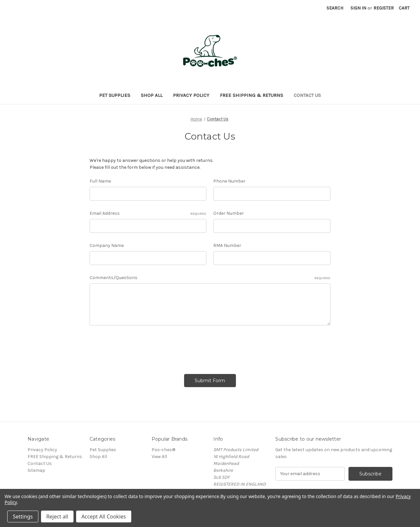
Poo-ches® (163, 450)
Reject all (57, 516)
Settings (23, 516)
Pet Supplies (115, 95)
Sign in (358, 8)
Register (384, 8)
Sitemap (36, 470)
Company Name (107, 245)
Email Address (148, 213)
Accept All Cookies (104, 516)
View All (159, 457)
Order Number (229, 213)
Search (335, 8)
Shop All (152, 95)
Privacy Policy (191, 95)
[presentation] (139, 347)
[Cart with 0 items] (404, 8)
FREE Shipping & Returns (252, 95)
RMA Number (227, 245)
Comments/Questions (210, 278)
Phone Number (229, 181)
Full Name (100, 181)
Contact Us (307, 95)
